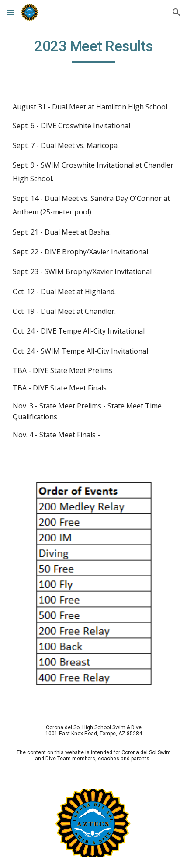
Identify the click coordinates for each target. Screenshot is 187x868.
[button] (10, 12)
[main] (94, 50)
